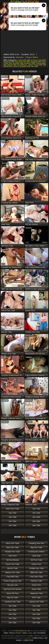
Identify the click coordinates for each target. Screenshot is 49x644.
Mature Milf (12, 65)
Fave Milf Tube (13, 577)
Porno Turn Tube (13, 564)
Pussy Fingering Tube (13, 581)
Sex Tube (36, 509)
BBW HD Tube (36, 573)
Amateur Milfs (30, 63)
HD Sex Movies (13, 560)
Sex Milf (34, 66)
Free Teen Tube (36, 577)
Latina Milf (22, 60)
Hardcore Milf (9, 62)
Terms (6, 633)
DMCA (25, 633)
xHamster (20, 57)
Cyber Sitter (28, 640)
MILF (44, 62)
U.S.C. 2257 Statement (37, 633)
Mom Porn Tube (13, 509)
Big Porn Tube (36, 547)
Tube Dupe (5, 98)
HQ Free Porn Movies (13, 589)
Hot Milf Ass (22, 65)
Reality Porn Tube (13, 552)
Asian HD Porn (13, 593)
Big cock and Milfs (23, 62)
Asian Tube (36, 589)
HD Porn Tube (36, 560)
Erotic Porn (36, 585)
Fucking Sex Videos (36, 552)
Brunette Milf (18, 63)
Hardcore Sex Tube (13, 602)
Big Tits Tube (13, 598)
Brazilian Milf (25, 66)
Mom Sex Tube (13, 547)
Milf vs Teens (32, 60)
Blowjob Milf (36, 62)
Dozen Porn (36, 564)
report (21, 91)
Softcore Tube (36, 581)
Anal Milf (42, 60)
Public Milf (8, 63)
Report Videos (32, 57)
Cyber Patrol (38, 638)
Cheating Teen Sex (36, 543)
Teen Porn (13, 556)
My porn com (13, 585)
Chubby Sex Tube (36, 568)
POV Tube (36, 598)
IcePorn (28, 98)
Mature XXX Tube (13, 573)
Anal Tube (36, 556)
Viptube (28, 77)
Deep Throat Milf (35, 65)
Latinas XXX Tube (36, 602)
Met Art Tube (13, 568)
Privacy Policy (16, 633)
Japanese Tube (36, 593)
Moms (16, 66)
